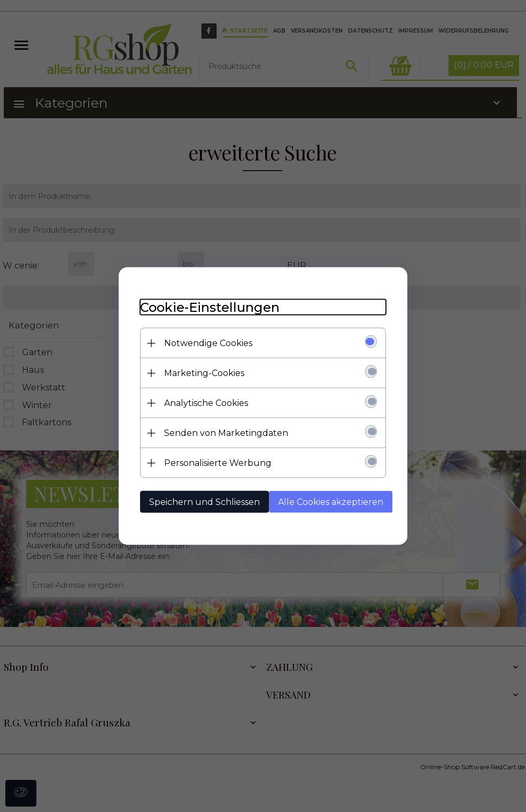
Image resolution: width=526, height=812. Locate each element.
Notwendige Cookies (208, 343)
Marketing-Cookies (204, 373)
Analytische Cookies (206, 403)
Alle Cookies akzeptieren (331, 502)
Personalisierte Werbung (218, 463)
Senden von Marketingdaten (226, 433)
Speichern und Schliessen (204, 502)
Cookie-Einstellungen (210, 307)
